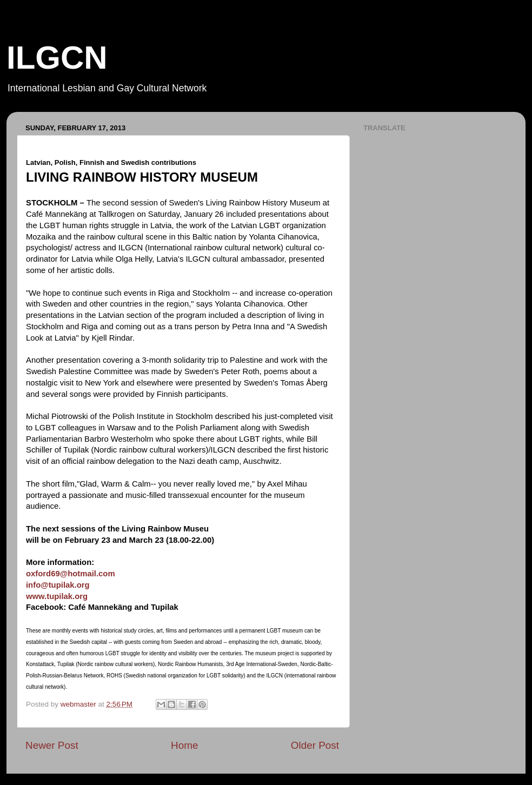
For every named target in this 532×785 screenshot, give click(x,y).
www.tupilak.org (57, 596)
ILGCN (57, 58)
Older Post (315, 745)
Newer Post (52, 745)
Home (184, 745)
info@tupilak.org (58, 585)
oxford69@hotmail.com (71, 574)
